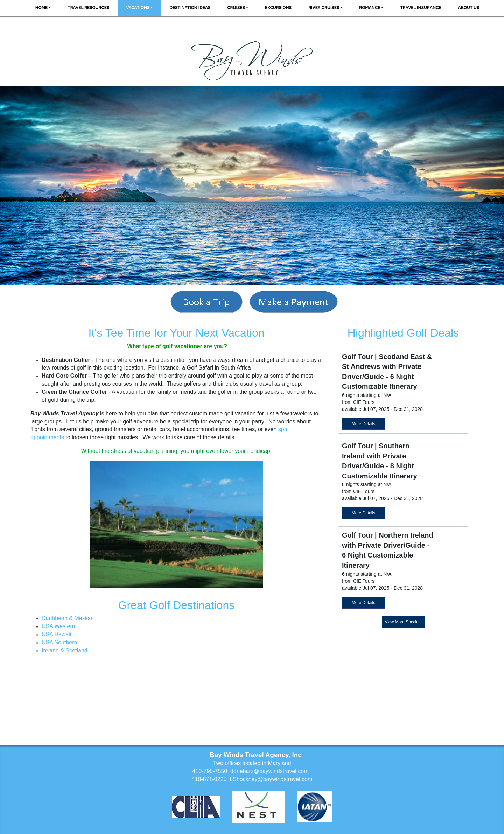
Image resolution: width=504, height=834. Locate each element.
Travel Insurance (421, 8)
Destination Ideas (190, 8)
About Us (469, 8)
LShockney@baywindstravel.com (271, 779)
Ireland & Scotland (65, 650)
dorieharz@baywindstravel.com (269, 771)
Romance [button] (370, 8)
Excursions (278, 8)
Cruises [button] (236, 8)
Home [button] (42, 8)
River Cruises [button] (324, 8)
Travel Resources (88, 8)
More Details (363, 424)
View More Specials (403, 622)
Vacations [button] (138, 8)
